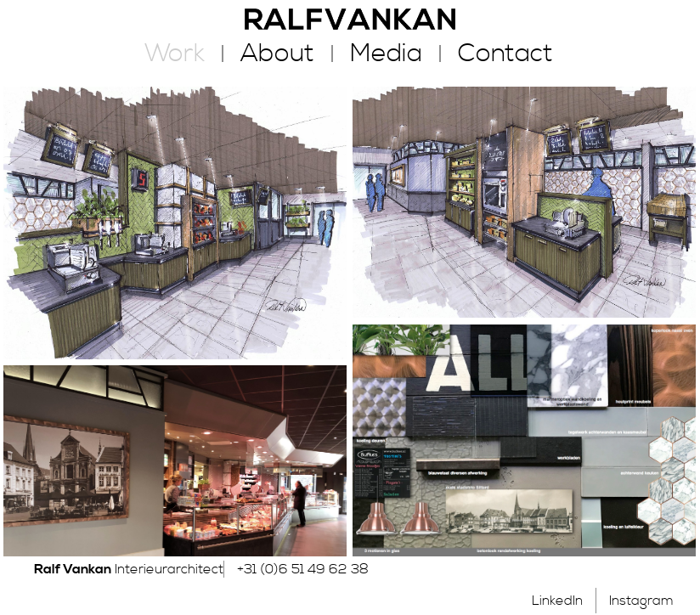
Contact (505, 54)
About (277, 54)
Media (386, 54)
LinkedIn (557, 601)
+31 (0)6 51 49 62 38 (303, 569)
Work (175, 54)
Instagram (641, 601)
